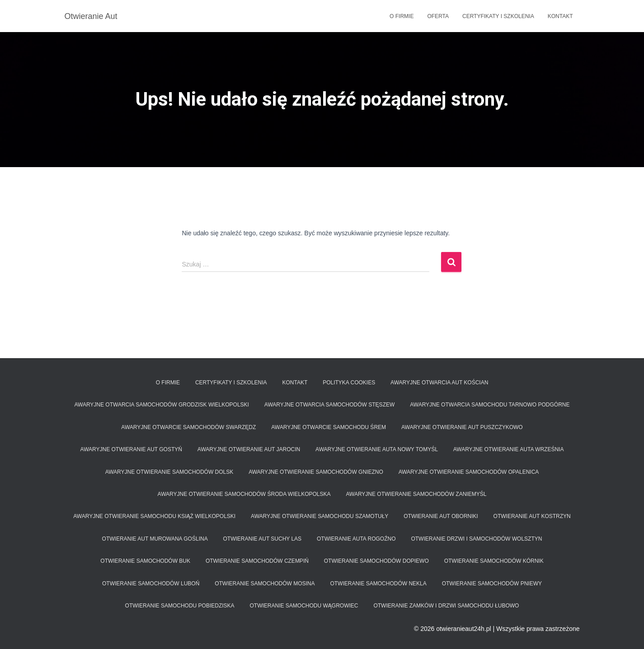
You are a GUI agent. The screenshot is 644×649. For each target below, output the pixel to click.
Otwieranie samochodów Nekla (378, 584)
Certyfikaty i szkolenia (498, 16)
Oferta (438, 16)
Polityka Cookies (349, 383)
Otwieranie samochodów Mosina (265, 584)
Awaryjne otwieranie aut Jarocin (249, 449)
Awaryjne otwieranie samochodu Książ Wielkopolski (154, 516)
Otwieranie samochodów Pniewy (492, 584)
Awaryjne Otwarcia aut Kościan (439, 383)
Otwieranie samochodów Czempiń (257, 561)
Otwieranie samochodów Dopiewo (376, 561)
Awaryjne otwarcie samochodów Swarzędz (188, 427)
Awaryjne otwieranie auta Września (509, 449)
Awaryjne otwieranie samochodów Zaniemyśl (416, 494)
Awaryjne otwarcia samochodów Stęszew (329, 405)
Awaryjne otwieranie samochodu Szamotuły (320, 516)
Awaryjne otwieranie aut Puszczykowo (462, 427)
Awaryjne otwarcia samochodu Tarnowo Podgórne (490, 405)
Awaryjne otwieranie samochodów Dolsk (169, 472)
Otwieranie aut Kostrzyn (532, 516)
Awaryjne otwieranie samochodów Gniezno (316, 472)
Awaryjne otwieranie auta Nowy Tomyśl (377, 449)
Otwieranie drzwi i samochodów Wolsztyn (476, 539)
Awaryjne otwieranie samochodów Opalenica (469, 472)
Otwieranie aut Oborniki (441, 516)
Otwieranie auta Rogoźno (356, 539)
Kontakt (560, 16)
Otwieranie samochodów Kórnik (494, 561)
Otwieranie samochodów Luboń (151, 584)
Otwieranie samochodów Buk (145, 561)
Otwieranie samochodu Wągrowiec (304, 606)
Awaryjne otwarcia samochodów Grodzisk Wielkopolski (162, 405)
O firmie (402, 16)
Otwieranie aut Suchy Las (263, 539)
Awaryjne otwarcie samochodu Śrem (329, 427)
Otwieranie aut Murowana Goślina (155, 539)
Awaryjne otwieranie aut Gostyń (131, 449)
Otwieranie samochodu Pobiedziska (180, 606)
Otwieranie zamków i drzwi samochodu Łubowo (446, 606)
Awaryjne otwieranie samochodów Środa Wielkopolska (244, 494)
